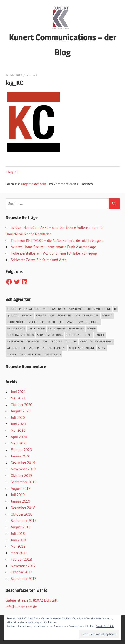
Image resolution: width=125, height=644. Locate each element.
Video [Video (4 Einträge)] (84, 341)
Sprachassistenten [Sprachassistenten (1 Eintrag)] (20, 335)
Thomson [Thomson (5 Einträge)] (33, 341)
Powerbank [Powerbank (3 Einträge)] (57, 309)
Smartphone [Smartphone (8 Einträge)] (57, 328)
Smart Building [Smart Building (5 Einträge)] (89, 322)
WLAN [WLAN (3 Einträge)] (102, 348)
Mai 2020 (18, 430)
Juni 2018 (18, 540)
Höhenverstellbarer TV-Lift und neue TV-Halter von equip (54, 253)
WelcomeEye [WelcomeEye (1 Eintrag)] (58, 348)
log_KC (13, 172)
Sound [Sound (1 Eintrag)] (91, 328)
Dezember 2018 (23, 508)
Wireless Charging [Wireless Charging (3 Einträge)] (82, 348)
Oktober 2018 (22, 514)
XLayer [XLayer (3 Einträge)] (12, 354)
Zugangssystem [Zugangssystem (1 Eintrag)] (30, 354)
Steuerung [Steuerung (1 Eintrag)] (74, 335)
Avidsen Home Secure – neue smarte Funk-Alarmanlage (53, 247)
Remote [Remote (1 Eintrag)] (41, 315)
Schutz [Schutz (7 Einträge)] (107, 315)
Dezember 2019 (23, 463)
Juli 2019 (18, 495)
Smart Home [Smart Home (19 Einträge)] (36, 328)
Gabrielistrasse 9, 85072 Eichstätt (32, 600)
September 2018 (24, 520)
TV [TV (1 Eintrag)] (67, 341)
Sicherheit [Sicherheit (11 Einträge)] (48, 322)
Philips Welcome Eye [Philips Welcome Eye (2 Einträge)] (33, 309)
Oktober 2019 (22, 475)
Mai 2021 (18, 398)
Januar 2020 (21, 456)
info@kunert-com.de (21, 607)
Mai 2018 (18, 546)
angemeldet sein (34, 184)
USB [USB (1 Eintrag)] (74, 341)
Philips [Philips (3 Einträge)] (11, 309)
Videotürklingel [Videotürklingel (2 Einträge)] (102, 341)
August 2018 (21, 527)
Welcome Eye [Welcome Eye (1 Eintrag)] (37, 348)
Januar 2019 (20, 501)
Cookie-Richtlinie (105, 626)
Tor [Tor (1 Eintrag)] (45, 341)
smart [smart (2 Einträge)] (71, 322)
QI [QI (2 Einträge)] (115, 309)
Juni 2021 (18, 392)
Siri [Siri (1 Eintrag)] (61, 322)
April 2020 (19, 437)
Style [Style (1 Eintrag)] (88, 335)
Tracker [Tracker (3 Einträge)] (56, 341)
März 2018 (19, 553)
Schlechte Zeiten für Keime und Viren (39, 260)
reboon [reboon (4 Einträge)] (27, 315)
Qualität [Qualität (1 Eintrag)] (13, 315)
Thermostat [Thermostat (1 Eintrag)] (15, 341)
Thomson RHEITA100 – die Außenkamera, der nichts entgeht (57, 240)
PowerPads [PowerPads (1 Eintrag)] (76, 309)
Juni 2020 (18, 424)
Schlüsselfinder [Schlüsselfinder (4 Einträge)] (87, 315)
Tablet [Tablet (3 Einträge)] (100, 335)
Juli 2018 (18, 533)
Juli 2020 (18, 417)
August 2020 (21, 411)
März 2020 (19, 443)
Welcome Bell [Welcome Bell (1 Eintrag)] (16, 348)
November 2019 (23, 469)
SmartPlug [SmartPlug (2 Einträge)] (76, 328)
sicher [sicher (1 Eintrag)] (33, 322)
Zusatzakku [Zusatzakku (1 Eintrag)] (53, 354)
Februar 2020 (21, 450)
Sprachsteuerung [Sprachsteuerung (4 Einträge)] (50, 335)
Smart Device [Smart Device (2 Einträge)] (16, 328)
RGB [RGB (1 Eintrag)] (52, 315)
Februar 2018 (21, 559)
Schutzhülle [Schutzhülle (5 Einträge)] (16, 322)
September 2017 (24, 578)
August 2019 (21, 488)
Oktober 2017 (22, 572)
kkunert (32, 75)
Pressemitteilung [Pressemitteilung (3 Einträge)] (99, 309)
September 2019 (24, 482)
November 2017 (23, 566)
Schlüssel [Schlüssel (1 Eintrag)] (65, 315)
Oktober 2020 (22, 405)
